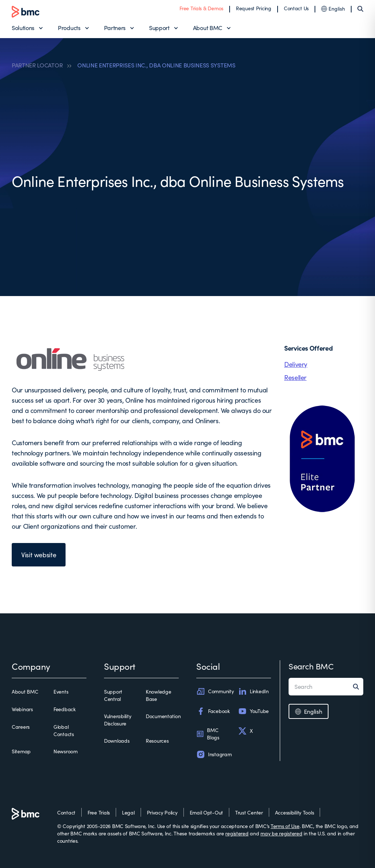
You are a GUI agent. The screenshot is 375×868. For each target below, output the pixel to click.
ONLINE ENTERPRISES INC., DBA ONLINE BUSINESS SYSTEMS (156, 65)
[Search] (360, 9)
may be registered (281, 833)
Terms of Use (285, 826)
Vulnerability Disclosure (118, 720)
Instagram (214, 754)
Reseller (295, 377)
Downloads (117, 741)
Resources (157, 741)
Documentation (163, 716)
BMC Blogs (208, 734)
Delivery (296, 364)
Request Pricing (254, 8)
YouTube (253, 711)
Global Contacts (64, 730)
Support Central (113, 695)
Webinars (22, 709)
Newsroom (66, 751)
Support (159, 28)
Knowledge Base (158, 695)
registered (237, 833)
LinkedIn (253, 691)
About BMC (208, 28)
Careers (21, 727)
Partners (115, 28)
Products (69, 28)
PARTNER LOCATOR (37, 65)
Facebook (213, 711)
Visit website (39, 555)
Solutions (23, 28)
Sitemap (21, 751)
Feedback (65, 709)
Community (215, 691)
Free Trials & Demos (201, 8)
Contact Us (296, 8)
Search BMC (311, 666)
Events (61, 692)
